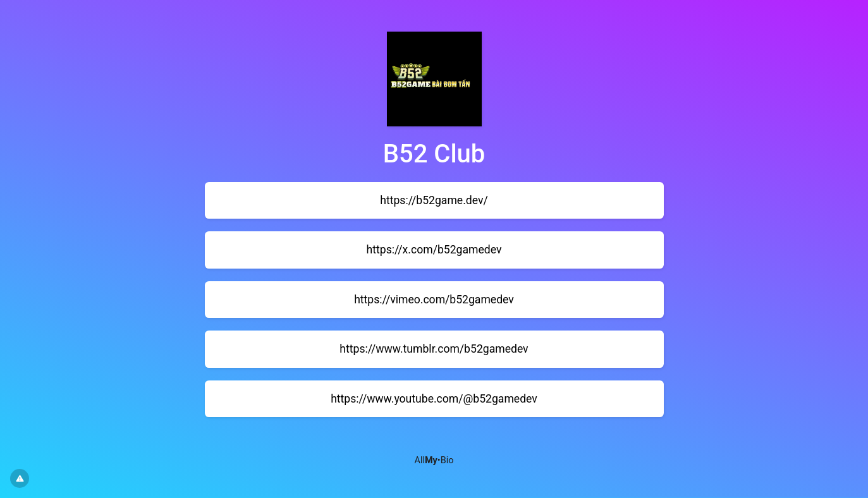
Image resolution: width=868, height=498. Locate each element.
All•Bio (434, 460)
